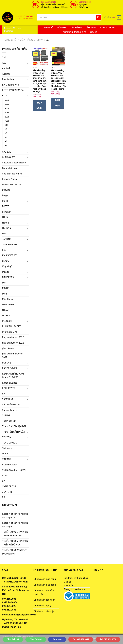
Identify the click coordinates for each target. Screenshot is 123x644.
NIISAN (6, 310)
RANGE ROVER (10, 368)
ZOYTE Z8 (7, 492)
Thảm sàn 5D (9, 421)
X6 (6, 146)
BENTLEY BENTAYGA (13, 90)
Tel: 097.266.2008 (108, 639)
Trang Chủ (48, 28)
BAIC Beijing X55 (10, 85)
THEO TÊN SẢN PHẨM (13, 432)
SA (4, 394)
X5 (6, 141)
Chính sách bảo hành (44, 600)
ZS (4, 497)
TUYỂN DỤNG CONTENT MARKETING (14, 552)
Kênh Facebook (108, 28)
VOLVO (6, 476)
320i (7, 109)
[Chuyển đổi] (27, 63)
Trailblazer (7, 448)
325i (7, 113)
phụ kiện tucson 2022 (13, 343)
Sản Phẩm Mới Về (11, 405)
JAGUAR (6, 239)
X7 (3, 481)
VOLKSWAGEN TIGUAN (14, 470)
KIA (4, 250)
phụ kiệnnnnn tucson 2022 (13, 356)
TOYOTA (6, 437)
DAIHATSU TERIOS (12, 185)
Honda (5, 223)
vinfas (5, 454)
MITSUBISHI (8, 305)
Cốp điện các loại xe (12, 174)
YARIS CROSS (9, 486)
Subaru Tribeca (10, 410)
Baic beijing (8, 79)
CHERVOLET (8, 157)
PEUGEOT (7, 321)
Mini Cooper (8, 299)
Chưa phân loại (10, 168)
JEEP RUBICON (10, 245)
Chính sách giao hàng (45, 585)
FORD (5, 201)
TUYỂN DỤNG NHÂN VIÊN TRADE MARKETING (15, 534)
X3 (6, 133)
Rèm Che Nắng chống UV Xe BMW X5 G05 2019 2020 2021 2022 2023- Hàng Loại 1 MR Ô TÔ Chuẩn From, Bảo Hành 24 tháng (59, 80)
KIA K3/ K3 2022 (10, 255)
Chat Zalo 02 (36, 639)
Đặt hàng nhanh (85, 2)
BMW (40, 40)
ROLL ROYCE (9, 388)
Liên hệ (94, 32)
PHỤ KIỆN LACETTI (12, 326)
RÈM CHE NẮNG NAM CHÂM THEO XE (13, 376)
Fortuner (6, 212)
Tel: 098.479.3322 (81, 639)
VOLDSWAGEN (10, 465)
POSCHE (6, 363)
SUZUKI (6, 415)
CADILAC (7, 152)
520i (7, 117)
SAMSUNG (8, 399)
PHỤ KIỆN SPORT (11, 332)
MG (4, 283)
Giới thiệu (62, 28)
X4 (6, 137)
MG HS (6, 288)
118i (7, 100)
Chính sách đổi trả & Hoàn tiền (44, 592)
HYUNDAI (7, 228)
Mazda (6, 272)
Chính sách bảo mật (44, 611)
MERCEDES (8, 277)
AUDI (5, 63)
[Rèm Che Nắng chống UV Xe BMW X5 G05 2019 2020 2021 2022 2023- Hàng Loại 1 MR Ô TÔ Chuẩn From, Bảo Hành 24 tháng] (59, 56)
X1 (6, 129)
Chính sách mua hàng (45, 579)
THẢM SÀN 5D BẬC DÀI (14, 426)
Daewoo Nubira (10, 179)
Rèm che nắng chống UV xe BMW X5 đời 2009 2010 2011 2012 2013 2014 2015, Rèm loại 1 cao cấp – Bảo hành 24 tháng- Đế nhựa (40, 81)
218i (7, 105)
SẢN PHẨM (76, 28)
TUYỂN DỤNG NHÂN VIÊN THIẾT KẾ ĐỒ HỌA (15, 543)
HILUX (5, 217)
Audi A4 (6, 68)
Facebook (57, 639)
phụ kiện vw (8, 348)
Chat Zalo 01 (13, 639)
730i (4, 57)
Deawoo (6, 190)
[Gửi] (98, 18)
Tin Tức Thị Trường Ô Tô (74, 32)
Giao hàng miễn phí (48, 2)
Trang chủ (9, 40)
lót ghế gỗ (7, 266)
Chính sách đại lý (43, 606)
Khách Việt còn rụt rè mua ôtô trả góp (15, 525)
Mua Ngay (39, 106)
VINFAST (7, 459)
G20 (7, 125)
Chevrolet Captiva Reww (14, 163)
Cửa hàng (26, 40)
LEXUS (6, 261)
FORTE (6, 206)
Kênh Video (91, 28)
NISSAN (6, 315)
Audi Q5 (6, 74)
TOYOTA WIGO (10, 443)
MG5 (5, 294)
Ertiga (5, 195)
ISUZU (5, 234)
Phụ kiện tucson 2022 (13, 337)
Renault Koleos (10, 383)
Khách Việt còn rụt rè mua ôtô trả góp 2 (15, 516)
